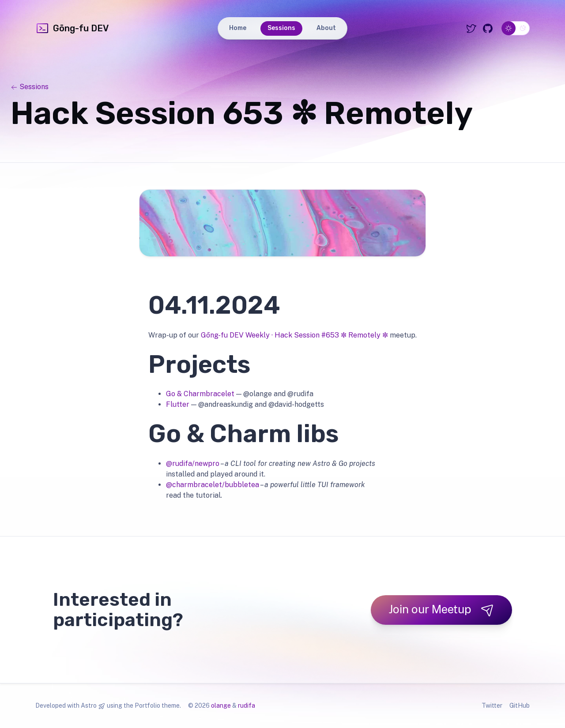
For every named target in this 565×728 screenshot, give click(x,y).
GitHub (520, 705)
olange (221, 705)
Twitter (492, 705)
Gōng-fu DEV (72, 28)
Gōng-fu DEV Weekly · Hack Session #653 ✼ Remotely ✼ (294, 335)
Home (238, 28)
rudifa (247, 705)
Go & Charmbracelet (200, 394)
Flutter (178, 404)
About (326, 28)
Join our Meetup (441, 610)
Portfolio (147, 705)
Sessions (281, 28)
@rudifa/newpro (193, 463)
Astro (89, 705)
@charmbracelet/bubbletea (213, 485)
